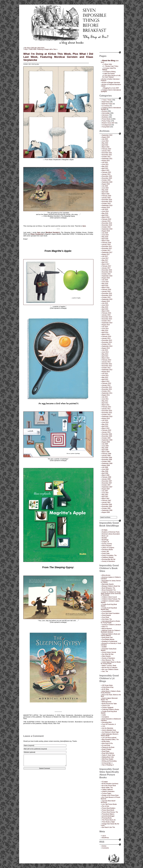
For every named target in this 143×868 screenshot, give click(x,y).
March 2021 (106, 170)
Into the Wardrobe (108, 728)
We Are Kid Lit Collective (110, 668)
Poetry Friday (106, 121)
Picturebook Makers (108, 814)
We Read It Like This (108, 827)
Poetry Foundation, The (109, 555)
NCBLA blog (106, 741)
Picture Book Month (108, 810)
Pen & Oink (106, 806)
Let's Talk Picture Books (109, 804)
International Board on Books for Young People (110, 622)
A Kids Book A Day (108, 687)
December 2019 (107, 200)
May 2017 (105, 260)
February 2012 (106, 383)
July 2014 (105, 327)
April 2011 (105, 403)
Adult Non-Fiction (107, 104)
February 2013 (106, 360)
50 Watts (105, 530)
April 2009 (105, 450)
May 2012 (105, 377)
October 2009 (106, 438)
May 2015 (105, 307)
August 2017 (106, 254)
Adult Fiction (106, 102)
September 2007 (107, 487)
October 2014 (106, 321)
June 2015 (105, 305)
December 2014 (107, 317)
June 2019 (105, 211)
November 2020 (107, 178)
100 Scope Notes (107, 685)
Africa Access (106, 575)
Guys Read (105, 617)
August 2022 (106, 137)
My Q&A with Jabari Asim (34, 48)
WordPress (105, 838)
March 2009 (106, 452)
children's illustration (108, 791)
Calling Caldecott (107, 789)
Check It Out (106, 706)
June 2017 (105, 258)
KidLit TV (105, 627)
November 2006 (107, 506)
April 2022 (105, 145)
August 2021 (106, 161)
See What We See (108, 654)
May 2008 (105, 471)
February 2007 (106, 501)
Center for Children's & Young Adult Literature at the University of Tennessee (111, 594)
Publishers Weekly (108, 557)
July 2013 (105, 350)
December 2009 (107, 434)
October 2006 (106, 508)
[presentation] (45, 780)
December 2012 (107, 364)
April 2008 (105, 473)
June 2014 (105, 329)
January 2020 (106, 198)
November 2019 (107, 202)
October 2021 (106, 157)
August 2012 (106, 372)
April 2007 (105, 497)
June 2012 (105, 376)
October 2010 (106, 415)
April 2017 (105, 262)
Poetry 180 (105, 552)
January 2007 (106, 503)
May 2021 (105, 166)
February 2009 (106, 454)
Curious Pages (107, 793)
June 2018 (105, 235)
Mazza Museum (107, 629)
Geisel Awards (106, 615)
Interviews (105, 115)
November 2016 (107, 272)
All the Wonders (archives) (110, 784)
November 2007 (107, 483)
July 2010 (105, 420)
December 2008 (107, 458)
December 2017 (107, 247)
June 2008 (105, 469)
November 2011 (107, 389)
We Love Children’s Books (110, 669)
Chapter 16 (105, 542)
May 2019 (105, 213)
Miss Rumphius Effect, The (110, 740)
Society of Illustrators (108, 561)
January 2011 (106, 409)
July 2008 (105, 467)
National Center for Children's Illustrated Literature (111, 631)
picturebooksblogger (108, 816)
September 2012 (107, 370)
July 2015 (105, 303)
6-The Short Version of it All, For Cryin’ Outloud (111, 76)
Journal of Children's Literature (111, 625)
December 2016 (107, 270)
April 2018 (105, 239)
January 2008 (106, 479)
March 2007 (106, 499)
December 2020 (107, 176)
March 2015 (106, 311)
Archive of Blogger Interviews (111, 83)
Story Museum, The (108, 660)
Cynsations (105, 717)
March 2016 (106, 288)
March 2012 (106, 381)
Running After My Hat (109, 559)
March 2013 (106, 358)
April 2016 (105, 286)
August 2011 (106, 395)
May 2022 (105, 143)
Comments (105, 848)
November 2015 (107, 295)
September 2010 (107, 417)
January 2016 (106, 291)
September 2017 (107, 252)
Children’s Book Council (109, 597)
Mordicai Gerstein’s (53, 232)
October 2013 (106, 344)
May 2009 (105, 448)
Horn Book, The (107, 619)
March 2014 (106, 334)
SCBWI (104, 647)
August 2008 (106, 465)
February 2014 (106, 336)
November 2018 (107, 225)
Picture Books (106, 119)
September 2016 (107, 276)
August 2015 (106, 301)
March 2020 (106, 194)
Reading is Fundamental (109, 641)
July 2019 (105, 209)
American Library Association (111, 534)
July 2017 (105, 256)
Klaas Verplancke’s (38, 234)
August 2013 (106, 348)
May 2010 (105, 424)
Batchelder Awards (108, 584)
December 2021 (107, 153)
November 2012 (107, 366)
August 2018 (106, 231)
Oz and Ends (106, 745)
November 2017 (107, 249)
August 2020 (106, 184)
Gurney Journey (107, 544)
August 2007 (106, 489)
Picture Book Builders (109, 808)
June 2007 (105, 493)
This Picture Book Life (109, 820)
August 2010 (106, 419)
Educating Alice (107, 722)
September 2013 (107, 346)
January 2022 (106, 151)
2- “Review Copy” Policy (111, 66)
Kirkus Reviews (107, 546)
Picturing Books (107, 818)
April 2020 (105, 192)
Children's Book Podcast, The (111, 599)
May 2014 (105, 331)
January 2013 (106, 362)
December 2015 (107, 293)
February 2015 (106, 313)
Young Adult (106, 127)
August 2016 (106, 278)
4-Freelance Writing (109, 72)
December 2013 (107, 340)
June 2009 (105, 446)
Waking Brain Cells (108, 757)
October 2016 (106, 274)
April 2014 (105, 333)
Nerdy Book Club (107, 637)
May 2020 (105, 190)
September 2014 (107, 323)
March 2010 (106, 428)
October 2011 (106, 391)
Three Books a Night (108, 822)
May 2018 (105, 237)
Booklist (104, 538)
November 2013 (107, 342)
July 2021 (105, 163)
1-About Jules (108, 64)
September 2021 (107, 159)
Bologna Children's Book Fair (111, 586)
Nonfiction (105, 117)
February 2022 (106, 149)
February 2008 (106, 477)
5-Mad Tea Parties (109, 74)
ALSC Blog (105, 689)
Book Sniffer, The (107, 788)
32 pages (105, 782)
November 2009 (107, 436)
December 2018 (107, 223)
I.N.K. (104, 726)
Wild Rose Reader (108, 759)
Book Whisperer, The (108, 588)
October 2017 (106, 250)
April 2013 (105, 356)
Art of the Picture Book (109, 786)
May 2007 (105, 495)
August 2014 (106, 325)
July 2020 (105, 186)
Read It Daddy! (107, 749)
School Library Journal (109, 652)
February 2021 (106, 172)
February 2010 (106, 430)
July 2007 (105, 491)
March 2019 (106, 217)
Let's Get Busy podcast (109, 738)
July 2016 (105, 280)
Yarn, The (105, 671)
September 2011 (107, 393)
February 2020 (106, 196)
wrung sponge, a (107, 763)
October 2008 (106, 461)
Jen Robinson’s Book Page (110, 732)
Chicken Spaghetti (108, 708)
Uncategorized (106, 125)
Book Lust (105, 536)
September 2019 (107, 206)
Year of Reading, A (108, 765)
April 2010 (105, 426)
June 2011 (105, 399)
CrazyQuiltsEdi (107, 611)
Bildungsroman (107, 702)
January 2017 (106, 268)
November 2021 (107, 155)
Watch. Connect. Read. (109, 666)
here (84, 226)
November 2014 (107, 319)
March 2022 (106, 147)
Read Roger (106, 751)
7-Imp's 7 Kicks (107, 100)
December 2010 (107, 411)
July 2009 (105, 444)
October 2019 (106, 204)
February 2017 (106, 266)
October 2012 (106, 368)
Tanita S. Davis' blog (108, 755)
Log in (104, 836)
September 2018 (107, 229)
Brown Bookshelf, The (109, 590)
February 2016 (106, 290)
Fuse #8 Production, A (109, 724)
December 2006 (107, 504)
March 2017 (106, 264)
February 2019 (106, 219)
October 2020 (106, 180)
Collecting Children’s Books (110, 710)
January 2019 (106, 221)
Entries (104, 846)
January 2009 (106, 456)
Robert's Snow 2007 (108, 123)
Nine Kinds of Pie (107, 743)
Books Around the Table (109, 704)
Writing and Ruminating (109, 761)
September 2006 (107, 510)
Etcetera (105, 111)
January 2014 (106, 338)
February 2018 (106, 243)
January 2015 (106, 315)
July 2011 (105, 397)
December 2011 (107, 387)
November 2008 (107, 460)
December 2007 (107, 481)
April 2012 (105, 379)
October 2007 (106, 485)
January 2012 (106, 385)
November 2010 (107, 413)
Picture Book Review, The (110, 812)
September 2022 (107, 135)
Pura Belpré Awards (108, 639)
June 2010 (105, 422)
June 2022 (105, 141)
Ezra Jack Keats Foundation (111, 613)
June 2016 (105, 282)
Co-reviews (105, 106)
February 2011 (106, 407)
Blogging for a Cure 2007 (111, 88)
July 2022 (105, 139)
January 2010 (106, 432)
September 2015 (107, 299)
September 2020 (107, 182)
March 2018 (106, 241)
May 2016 (105, 284)
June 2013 (105, 352)
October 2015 (106, 297)
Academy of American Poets (111, 532)
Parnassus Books (107, 550)
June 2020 (105, 188)
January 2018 (106, 245)
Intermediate (106, 113)
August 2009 (106, 442)
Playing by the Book (108, 747)
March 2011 (106, 405)
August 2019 (106, 207)
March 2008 (106, 475)
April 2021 (105, 168)
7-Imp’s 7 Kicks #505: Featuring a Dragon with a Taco (40, 49)
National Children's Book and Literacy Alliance (110, 635)
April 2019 (105, 215)
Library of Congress (108, 548)
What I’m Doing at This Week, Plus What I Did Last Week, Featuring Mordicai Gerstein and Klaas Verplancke (58, 57)
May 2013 (105, 354)
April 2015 (105, 309)
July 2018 (105, 233)
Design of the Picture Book (110, 795)
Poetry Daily (106, 553)
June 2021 (105, 164)
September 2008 (107, 463)
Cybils (104, 715)
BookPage (105, 540)
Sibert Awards (106, 656)
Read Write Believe (108, 753)
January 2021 (106, 174)
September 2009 (107, 440)
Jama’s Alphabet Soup (109, 730)
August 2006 (106, 512)
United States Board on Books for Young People (111, 663)
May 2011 (105, 401)
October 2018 (106, 227)
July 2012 (105, 374)
